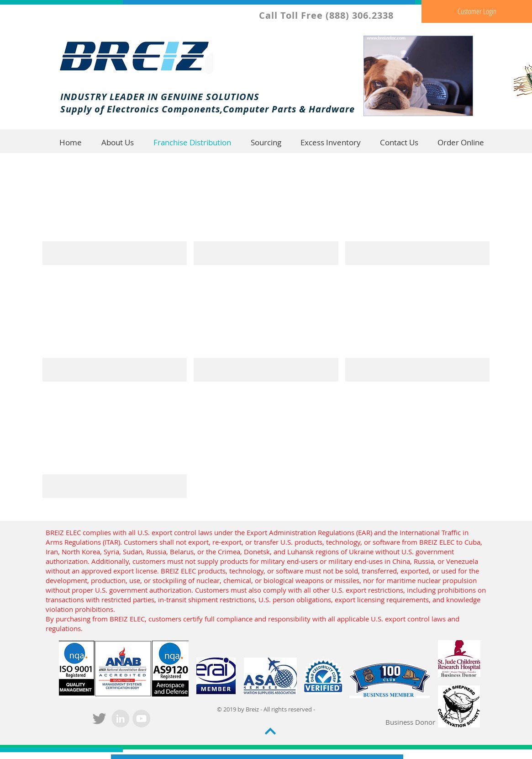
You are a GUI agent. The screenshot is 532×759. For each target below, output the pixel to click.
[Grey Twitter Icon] (99, 719)
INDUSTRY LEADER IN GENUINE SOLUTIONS (160, 97)
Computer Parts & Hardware (289, 109)
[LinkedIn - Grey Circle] (120, 719)
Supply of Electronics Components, (142, 109)
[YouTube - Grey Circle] (141, 719)
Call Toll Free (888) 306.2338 (328, 15)
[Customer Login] (477, 11)
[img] (115, 210)
